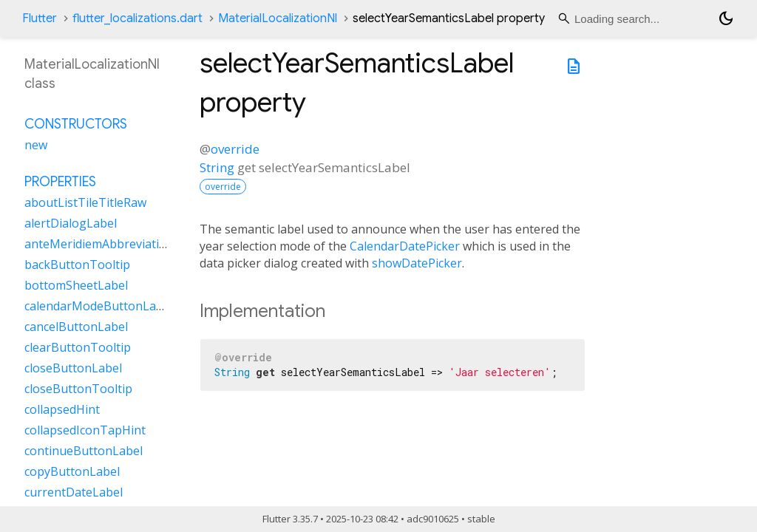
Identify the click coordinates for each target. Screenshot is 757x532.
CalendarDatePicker (405, 246)
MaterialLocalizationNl (278, 18)
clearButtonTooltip (78, 347)
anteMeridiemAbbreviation (99, 244)
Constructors (76, 124)
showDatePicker (417, 263)
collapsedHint (62, 409)
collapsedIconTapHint (85, 430)
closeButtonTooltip (78, 389)
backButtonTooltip (77, 265)
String (217, 167)
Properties (60, 182)
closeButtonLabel (73, 368)
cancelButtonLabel (76, 327)
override (235, 149)
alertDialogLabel (71, 223)
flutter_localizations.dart (138, 18)
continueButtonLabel (84, 451)
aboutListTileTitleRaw (85, 202)
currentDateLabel (74, 492)
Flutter (40, 18)
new (36, 145)
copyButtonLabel (72, 471)
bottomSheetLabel (76, 285)
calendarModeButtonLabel (99, 306)
